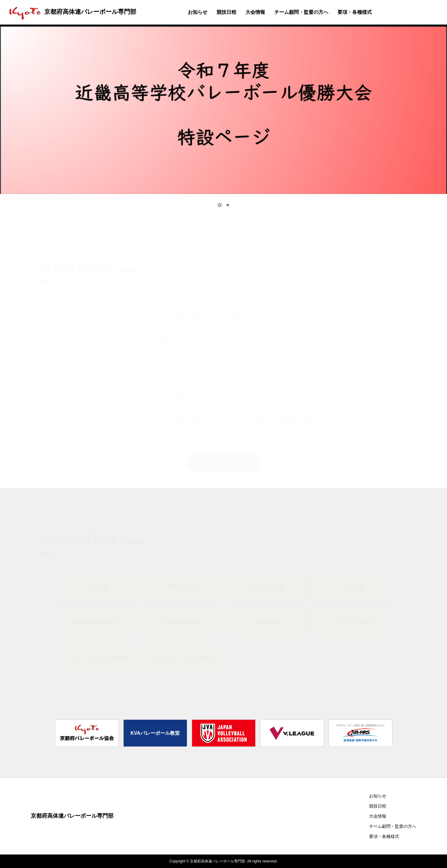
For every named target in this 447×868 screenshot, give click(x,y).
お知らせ (198, 12)
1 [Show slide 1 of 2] (220, 206)
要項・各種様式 (355, 12)
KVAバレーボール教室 (155, 733)
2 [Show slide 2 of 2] (228, 206)
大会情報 (255, 12)
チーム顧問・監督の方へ (301, 12)
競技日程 (226, 12)
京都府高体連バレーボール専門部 (71, 12)
